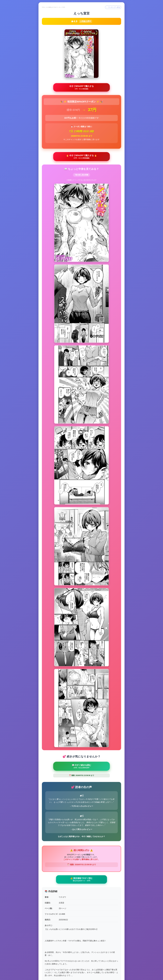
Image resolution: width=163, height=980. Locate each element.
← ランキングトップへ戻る (81, 969)
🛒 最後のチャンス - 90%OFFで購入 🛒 (82, 951)
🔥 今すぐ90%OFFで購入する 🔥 (81, 157)
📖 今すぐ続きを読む (82, 670)
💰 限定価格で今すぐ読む (81, 784)
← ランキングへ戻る (113, 7)
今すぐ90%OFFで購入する (81, 88)
